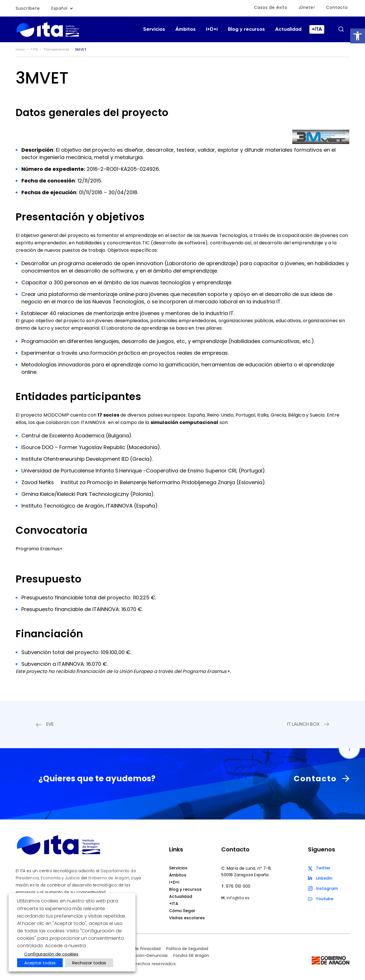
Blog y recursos (246, 29)
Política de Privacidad (139, 949)
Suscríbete (28, 8)
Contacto (337, 7)
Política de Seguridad (187, 949)
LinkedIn (324, 878)
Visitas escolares (187, 918)
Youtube (325, 899)
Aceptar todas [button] (40, 963)
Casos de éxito (271, 7)
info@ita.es (238, 898)
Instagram (327, 888)
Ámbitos (185, 29)
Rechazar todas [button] (89, 963)
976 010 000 (238, 886)
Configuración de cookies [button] (51, 954)
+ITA (317, 29)
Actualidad (288, 29)
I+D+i (212, 29)
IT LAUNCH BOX (303, 725)
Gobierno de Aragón (109, 878)
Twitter (323, 868)
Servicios (154, 29)
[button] (358, 36)
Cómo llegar (182, 911)
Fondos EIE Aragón (191, 955)
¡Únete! (307, 7)
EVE (50, 725)
